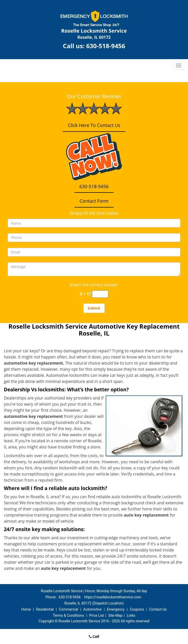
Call (94, 636)
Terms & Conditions (68, 615)
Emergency (116, 609)
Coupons (137, 609)
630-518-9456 (106, 46)
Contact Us (158, 609)
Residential (45, 609)
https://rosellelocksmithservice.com (113, 597)
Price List (97, 615)
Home (26, 609)
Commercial (69, 609)
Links (131, 615)
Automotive (92, 609)
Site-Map (115, 615)
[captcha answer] (100, 294)
